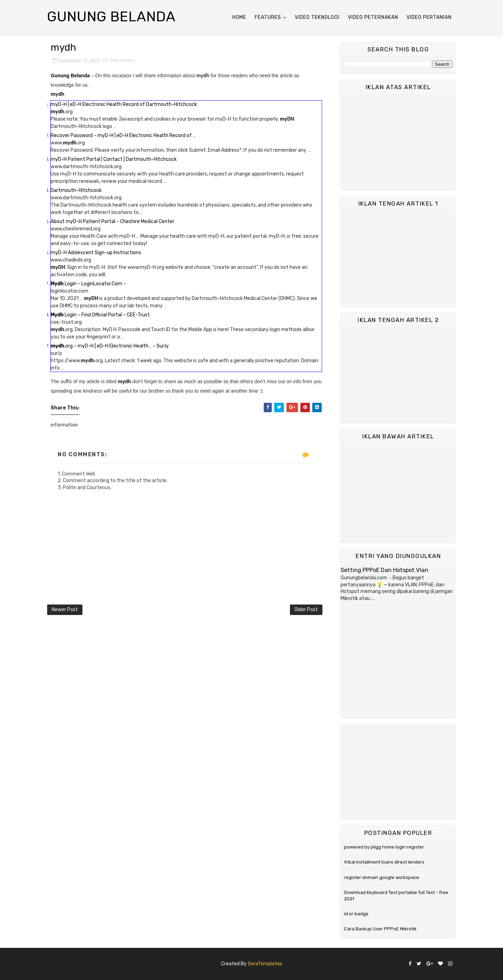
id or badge (356, 914)
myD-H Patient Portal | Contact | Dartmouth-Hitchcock (114, 159)
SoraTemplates (265, 964)
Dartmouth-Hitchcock (76, 190)
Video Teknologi (317, 17)
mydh (124, 381)
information (122, 60)
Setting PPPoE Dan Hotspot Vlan (384, 570)
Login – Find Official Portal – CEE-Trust (100, 315)
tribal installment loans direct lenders (384, 862)
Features (268, 17)
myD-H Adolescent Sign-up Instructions (96, 253)
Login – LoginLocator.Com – (88, 284)
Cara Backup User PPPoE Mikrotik (380, 929)
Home (239, 17)
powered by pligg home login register (384, 847)
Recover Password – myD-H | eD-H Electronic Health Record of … (123, 135)
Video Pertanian (429, 17)
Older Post (306, 610)
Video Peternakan (373, 17)
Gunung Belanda (111, 17)
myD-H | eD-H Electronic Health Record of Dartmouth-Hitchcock (124, 104)
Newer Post (65, 610)
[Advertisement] (398, 142)
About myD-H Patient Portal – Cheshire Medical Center (112, 221)
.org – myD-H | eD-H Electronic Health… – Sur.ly (110, 346)
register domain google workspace (382, 877)
